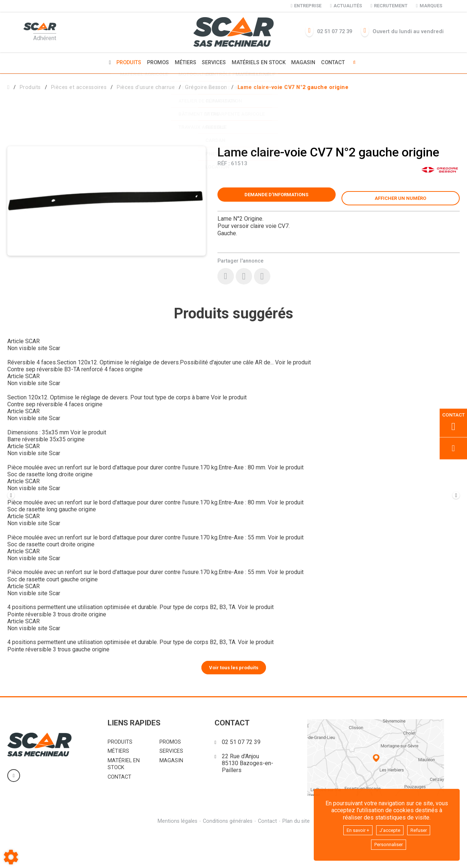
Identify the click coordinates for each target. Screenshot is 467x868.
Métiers (184, 62)
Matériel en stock (124, 800)
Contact (337, 62)
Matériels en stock (260, 62)
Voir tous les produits (234, 703)
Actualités (346, 6)
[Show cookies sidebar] (11, 857)
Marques (429, 6)
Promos (155, 62)
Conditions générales (227, 857)
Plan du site (297, 857)
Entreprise (306, 6)
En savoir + (354, 828)
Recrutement (389, 6)
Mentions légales (176, 857)
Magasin (306, 62)
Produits (125, 62)
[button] (293, 86)
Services (214, 62)
